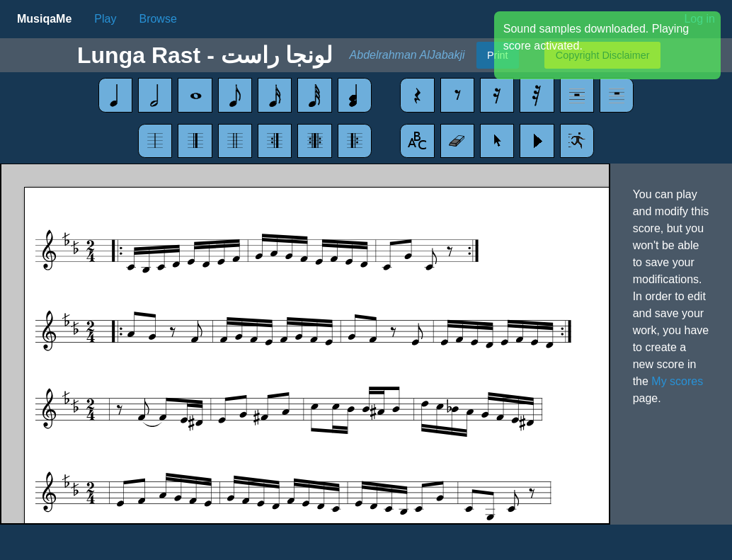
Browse (158, 19)
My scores (677, 381)
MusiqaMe (44, 19)
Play (105, 19)
